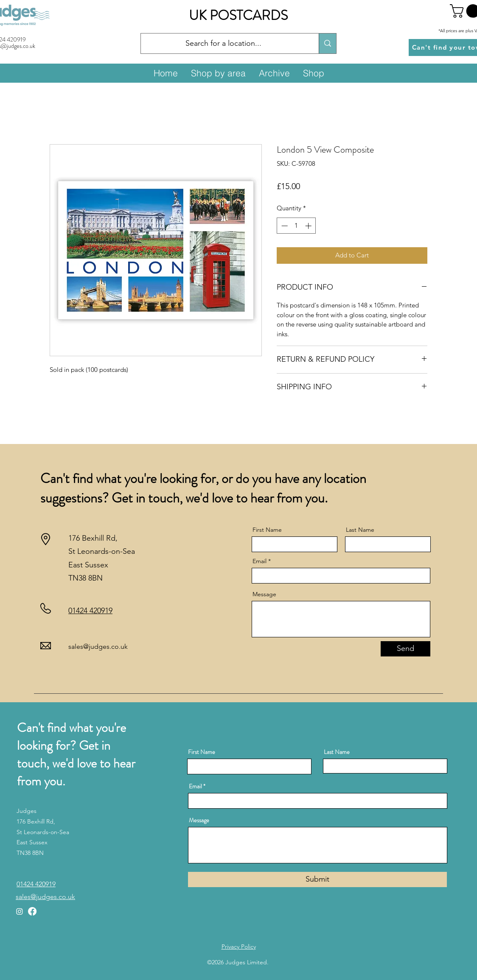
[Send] (405, 649)
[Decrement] (284, 226)
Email (260, 561)
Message (264, 594)
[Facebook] (32, 911)
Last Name (360, 530)
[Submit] (317, 879)
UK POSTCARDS (238, 15)
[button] (218, 73)
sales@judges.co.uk (98, 646)
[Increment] (309, 226)
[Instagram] (20, 911)
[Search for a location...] (223, 44)
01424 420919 (90, 611)
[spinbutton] (296, 226)
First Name (267, 530)
